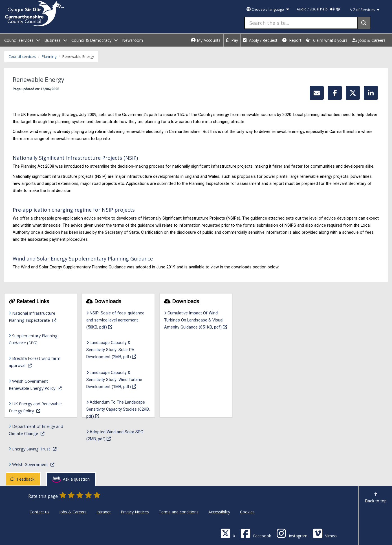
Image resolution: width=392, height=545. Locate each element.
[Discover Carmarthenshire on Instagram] (292, 533)
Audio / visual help (318, 9)
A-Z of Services (365, 10)
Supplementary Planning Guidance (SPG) (33, 339)
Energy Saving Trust (39, 448)
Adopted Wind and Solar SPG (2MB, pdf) (116, 435)
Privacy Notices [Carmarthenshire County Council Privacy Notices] (135, 512)
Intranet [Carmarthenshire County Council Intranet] (104, 512)
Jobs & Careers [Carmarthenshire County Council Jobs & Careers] (73, 512)
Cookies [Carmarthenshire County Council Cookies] (247, 512)
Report (292, 40)
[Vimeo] (325, 533)
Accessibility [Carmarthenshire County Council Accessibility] (219, 512)
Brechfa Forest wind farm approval (38, 362)
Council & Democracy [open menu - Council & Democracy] (95, 40)
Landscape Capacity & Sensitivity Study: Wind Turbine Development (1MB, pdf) (118, 380)
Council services (22, 57)
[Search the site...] (301, 23)
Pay (232, 40)
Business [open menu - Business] (56, 40)
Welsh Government (39, 464)
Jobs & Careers (369, 40)
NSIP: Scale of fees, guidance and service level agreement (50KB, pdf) (117, 320)
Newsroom (133, 40)
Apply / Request (260, 40)
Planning (49, 57)
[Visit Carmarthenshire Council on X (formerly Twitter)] (228, 533)
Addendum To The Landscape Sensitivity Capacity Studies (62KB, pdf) (118, 409)
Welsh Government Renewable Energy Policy (38, 385)
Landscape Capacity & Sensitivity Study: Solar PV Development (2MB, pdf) (118, 350)
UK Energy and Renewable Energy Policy (38, 407)
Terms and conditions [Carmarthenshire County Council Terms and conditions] (179, 512)
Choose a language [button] (268, 9)
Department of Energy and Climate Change (38, 430)
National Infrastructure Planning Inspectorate (38, 317)
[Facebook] (256, 533)
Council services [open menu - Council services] (22, 40)
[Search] (364, 23)
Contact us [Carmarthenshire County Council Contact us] (39, 512)
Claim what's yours (327, 40)
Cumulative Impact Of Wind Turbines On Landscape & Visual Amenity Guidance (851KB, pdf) (196, 320)
